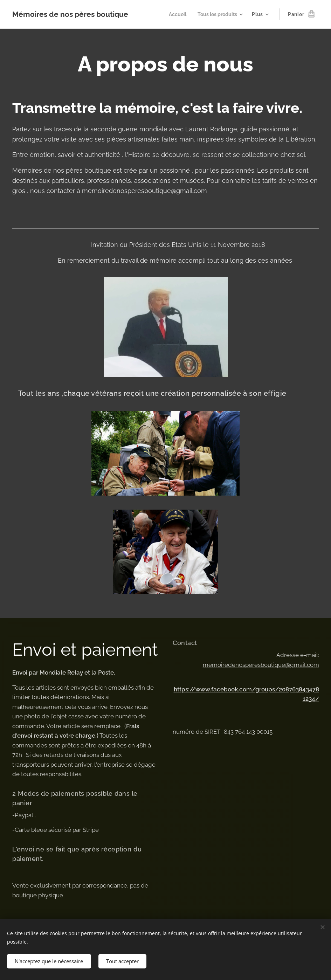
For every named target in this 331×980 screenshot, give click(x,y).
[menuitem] (174, 14)
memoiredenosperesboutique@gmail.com (261, 665)
